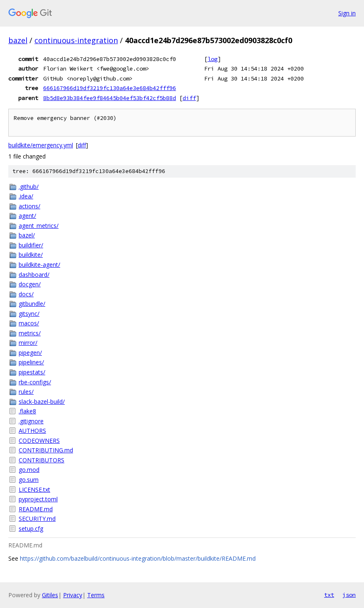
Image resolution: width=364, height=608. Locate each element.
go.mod (29, 470)
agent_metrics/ (39, 226)
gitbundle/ (32, 304)
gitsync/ (29, 314)
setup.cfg (31, 529)
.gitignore (31, 421)
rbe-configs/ (35, 382)
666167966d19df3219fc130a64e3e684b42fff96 (110, 88)
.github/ (29, 187)
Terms (96, 595)
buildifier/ (31, 245)
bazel (18, 40)
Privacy (73, 595)
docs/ (26, 294)
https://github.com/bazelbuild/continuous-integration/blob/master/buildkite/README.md (138, 558)
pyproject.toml (38, 499)
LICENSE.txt (34, 490)
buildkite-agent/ (39, 265)
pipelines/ (31, 362)
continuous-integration (76, 40)
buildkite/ (31, 255)
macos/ (29, 323)
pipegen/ (30, 353)
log (213, 59)
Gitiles (50, 595)
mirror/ (28, 343)
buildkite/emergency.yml (41, 145)
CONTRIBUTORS (42, 460)
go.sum (29, 480)
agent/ (27, 216)
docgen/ (30, 284)
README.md (36, 509)
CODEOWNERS (39, 441)
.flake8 (27, 411)
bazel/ (27, 235)
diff (189, 98)
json (349, 595)
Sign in (347, 13)
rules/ (26, 392)
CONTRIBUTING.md (46, 450)
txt (329, 595)
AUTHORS (32, 431)
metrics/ (30, 333)
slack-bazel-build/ (42, 402)
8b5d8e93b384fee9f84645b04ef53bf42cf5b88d (110, 98)
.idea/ (26, 196)
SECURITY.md (37, 519)
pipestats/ (32, 372)
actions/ (29, 206)
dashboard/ (34, 275)
